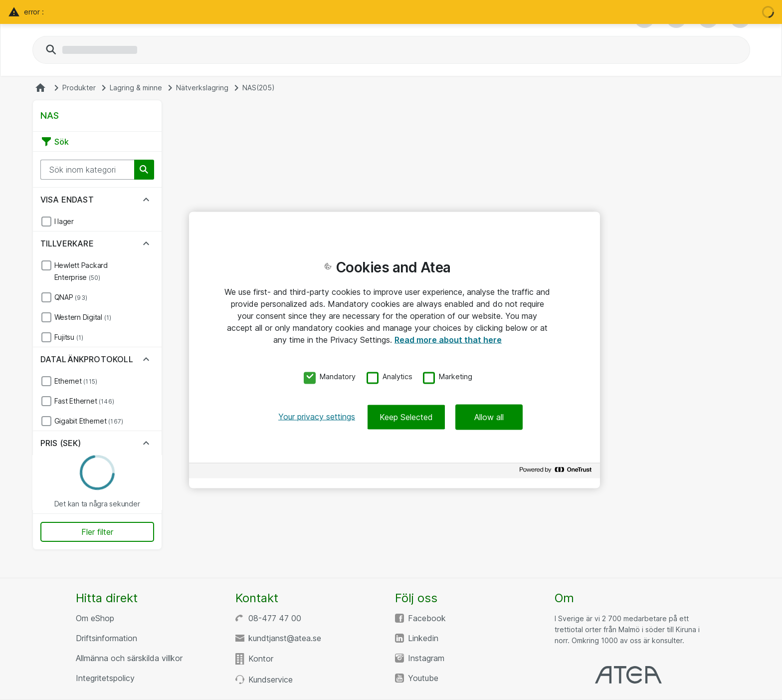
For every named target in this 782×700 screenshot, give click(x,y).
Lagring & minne (136, 88)
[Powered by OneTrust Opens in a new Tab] (557, 472)
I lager (64, 221)
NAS (259, 88)
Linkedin (423, 638)
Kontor (261, 659)
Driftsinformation (106, 638)
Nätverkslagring (202, 88)
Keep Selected (406, 417)
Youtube (423, 678)
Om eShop (95, 618)
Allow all (489, 417)
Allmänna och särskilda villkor (129, 658)
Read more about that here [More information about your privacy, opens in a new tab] (448, 339)
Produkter (79, 88)
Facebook (427, 618)
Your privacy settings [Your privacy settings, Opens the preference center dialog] (317, 417)
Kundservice (271, 680)
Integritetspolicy (105, 678)
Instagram (426, 658)
